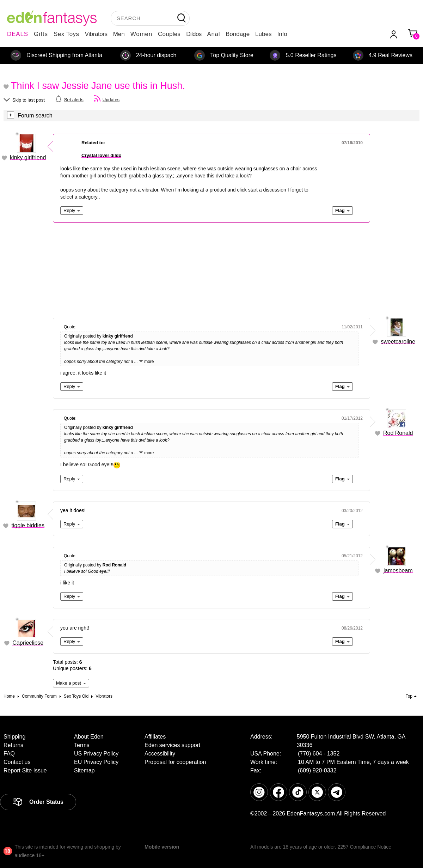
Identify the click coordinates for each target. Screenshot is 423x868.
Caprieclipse (28, 643)
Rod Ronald (398, 433)
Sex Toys (66, 34)
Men (119, 34)
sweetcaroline (398, 342)
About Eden (89, 737)
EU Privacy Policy (96, 762)
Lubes (263, 34)
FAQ (9, 754)
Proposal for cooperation (175, 762)
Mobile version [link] (162, 847)
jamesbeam (398, 570)
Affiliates (155, 737)
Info (282, 34)
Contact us (17, 762)
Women (141, 34)
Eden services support (172, 745)
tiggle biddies (28, 525)
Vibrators (96, 34)
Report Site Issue (25, 770)
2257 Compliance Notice (364, 847)
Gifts (41, 34)
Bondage (238, 34)
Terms (82, 745)
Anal (214, 34)
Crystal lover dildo (101, 155)
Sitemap (84, 770)
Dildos (194, 34)
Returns (13, 745)
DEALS (18, 34)
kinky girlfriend (28, 157)
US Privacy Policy (96, 754)
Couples (169, 34)
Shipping (14, 737)
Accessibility (160, 754)
